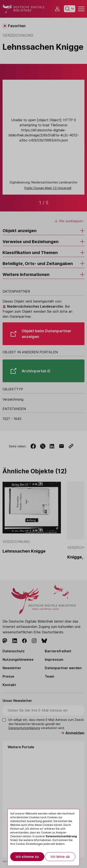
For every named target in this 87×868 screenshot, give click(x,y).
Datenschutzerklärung (61, 836)
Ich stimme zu (27, 857)
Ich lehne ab (60, 857)
